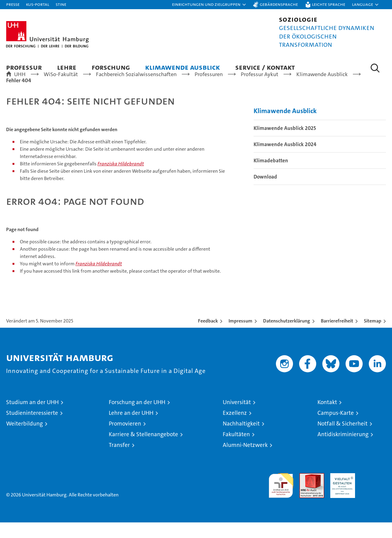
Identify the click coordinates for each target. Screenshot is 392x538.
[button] (209, 5)
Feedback (208, 336)
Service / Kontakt (265, 67)
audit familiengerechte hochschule (281, 498)
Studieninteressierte (32, 428)
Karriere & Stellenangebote (143, 450)
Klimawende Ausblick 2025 (285, 144)
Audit (305, 492)
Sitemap (373, 336)
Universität (237, 418)
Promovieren (125, 439)
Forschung (111, 67)
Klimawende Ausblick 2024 (285, 160)
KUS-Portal (38, 4)
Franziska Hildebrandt (121, 179)
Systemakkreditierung (374, 492)
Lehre (67, 67)
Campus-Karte (336, 428)
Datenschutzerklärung (287, 336)
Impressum (240, 336)
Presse (13, 4)
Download (265, 192)
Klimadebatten (271, 176)
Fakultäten (236, 450)
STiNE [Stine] (61, 4)
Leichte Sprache (329, 4)
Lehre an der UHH (131, 428)
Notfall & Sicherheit (343, 439)
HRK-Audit (341, 492)
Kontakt (327, 418)
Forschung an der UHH (137, 418)
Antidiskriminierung (343, 450)
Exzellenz (235, 428)
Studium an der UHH (32, 418)
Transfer (119, 461)
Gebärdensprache (279, 4)
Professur (24, 67)
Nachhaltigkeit (241, 439)
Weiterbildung (24, 439)
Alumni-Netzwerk (245, 461)
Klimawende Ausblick (183, 67)
